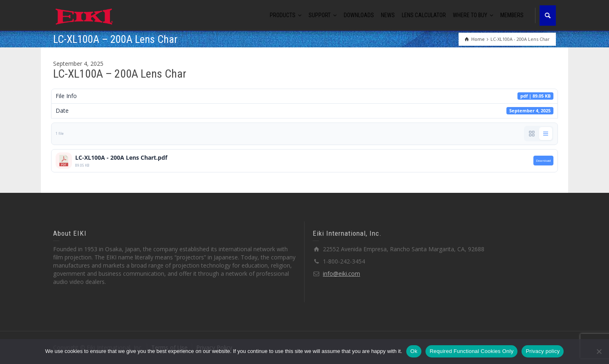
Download (543, 161)
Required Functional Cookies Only (471, 351)
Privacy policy (543, 351)
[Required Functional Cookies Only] (599, 351)
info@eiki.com (341, 274)
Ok (414, 351)
